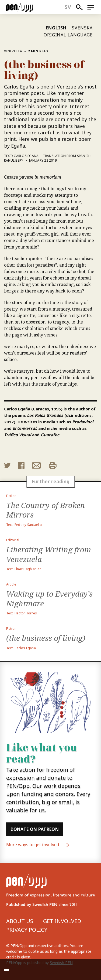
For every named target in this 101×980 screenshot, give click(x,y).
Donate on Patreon (35, 829)
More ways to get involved (38, 845)
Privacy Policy (27, 930)
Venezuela (13, 51)
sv (68, 7)
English (56, 28)
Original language (68, 35)
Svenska (82, 28)
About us (20, 921)
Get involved (62, 921)
